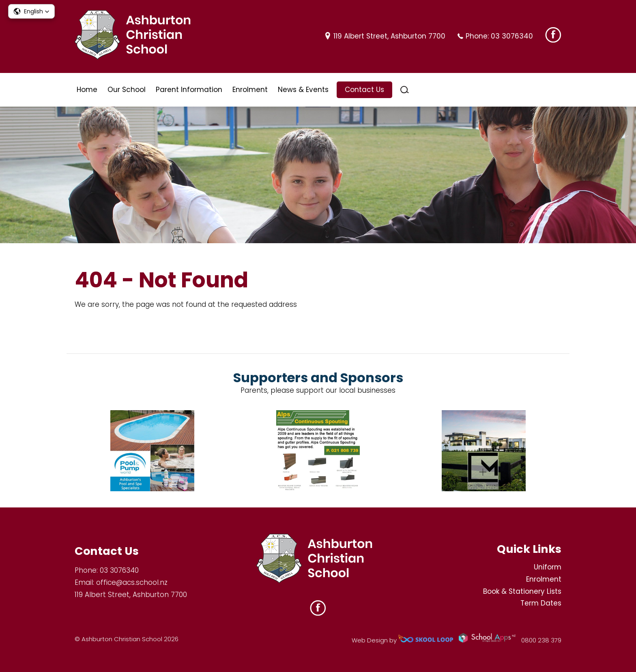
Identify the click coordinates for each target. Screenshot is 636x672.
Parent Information (189, 90)
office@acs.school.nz (132, 582)
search (405, 90)
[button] (31, 11)
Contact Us (364, 90)
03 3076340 (512, 36)
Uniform (548, 567)
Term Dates (541, 603)
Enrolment (250, 90)
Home (87, 90)
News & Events (303, 90)
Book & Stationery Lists (522, 591)
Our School (127, 90)
